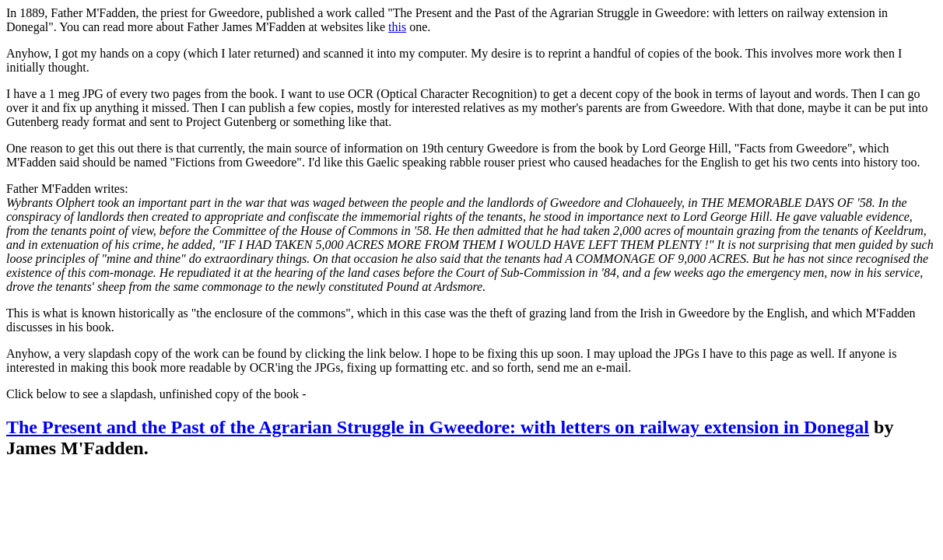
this (397, 27)
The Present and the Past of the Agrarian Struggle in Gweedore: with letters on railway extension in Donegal (438, 427)
